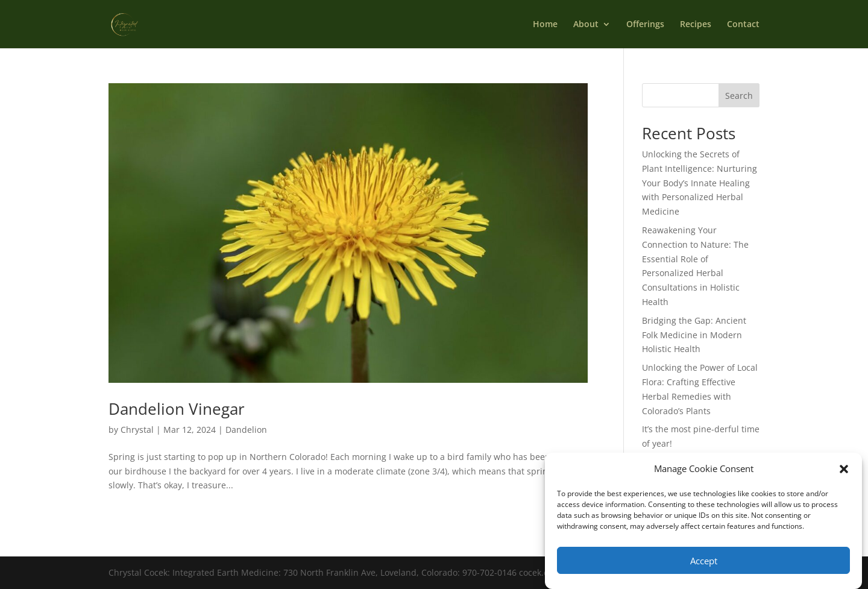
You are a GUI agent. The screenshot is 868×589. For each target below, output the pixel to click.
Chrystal (137, 430)
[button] (844, 469)
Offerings (645, 25)
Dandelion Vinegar (177, 409)
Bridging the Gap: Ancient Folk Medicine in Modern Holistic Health (694, 335)
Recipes (696, 25)
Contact (743, 25)
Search (739, 96)
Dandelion (246, 430)
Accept (704, 561)
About (586, 25)
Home (545, 25)
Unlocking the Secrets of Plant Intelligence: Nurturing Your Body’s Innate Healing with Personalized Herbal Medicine (700, 183)
